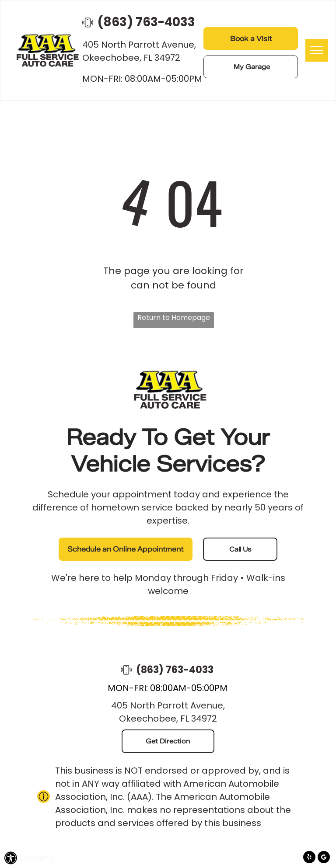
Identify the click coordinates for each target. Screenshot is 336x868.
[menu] (317, 50)
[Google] (324, 858)
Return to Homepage (174, 318)
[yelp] (309, 858)
